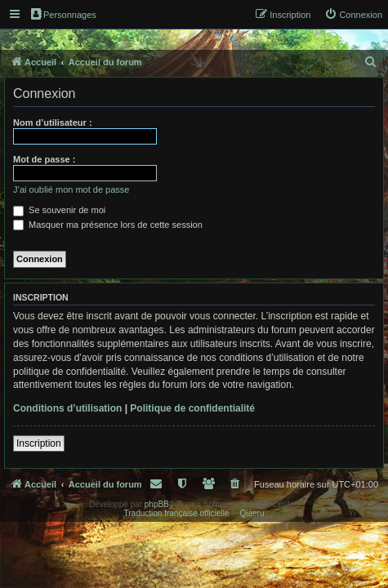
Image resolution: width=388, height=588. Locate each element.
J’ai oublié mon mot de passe (71, 189)
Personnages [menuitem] (64, 14)
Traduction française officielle (177, 513)
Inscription (39, 443)
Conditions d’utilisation (67, 408)
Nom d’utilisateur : (53, 122)
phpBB (157, 504)
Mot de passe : (44, 159)
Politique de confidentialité (192, 408)
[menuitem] (353, 15)
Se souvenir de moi (59, 210)
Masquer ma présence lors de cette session (108, 225)
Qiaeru (252, 513)
